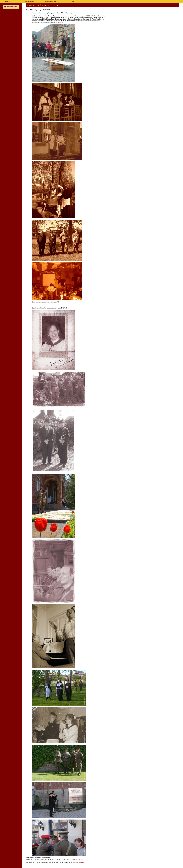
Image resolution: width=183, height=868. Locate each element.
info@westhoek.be (78, 859)
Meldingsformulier (51, 2)
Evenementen (29, 2)
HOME (72, 2)
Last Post (7, 2)
